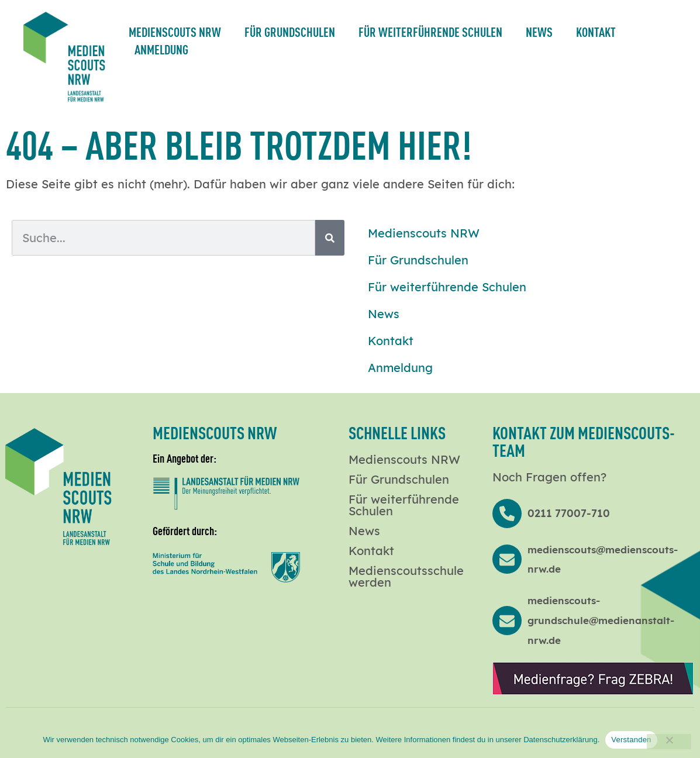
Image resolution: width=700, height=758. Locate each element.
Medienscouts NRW (175, 31)
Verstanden (631, 740)
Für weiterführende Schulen (430, 31)
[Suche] (330, 238)
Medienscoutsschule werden (406, 577)
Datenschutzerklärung (560, 740)
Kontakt (596, 31)
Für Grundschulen (290, 31)
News (539, 31)
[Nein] (669, 742)
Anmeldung (161, 49)
